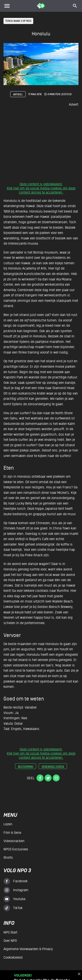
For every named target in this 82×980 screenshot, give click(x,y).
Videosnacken (14, 841)
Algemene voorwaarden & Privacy (28, 949)
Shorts (8, 858)
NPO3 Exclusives (16, 849)
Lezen (8, 824)
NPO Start (10, 932)
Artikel (18, 94)
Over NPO (10, 941)
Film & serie (12, 833)
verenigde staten (53, 766)
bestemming (26, 766)
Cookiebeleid (13, 958)
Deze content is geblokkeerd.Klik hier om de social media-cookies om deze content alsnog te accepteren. (41, 189)
